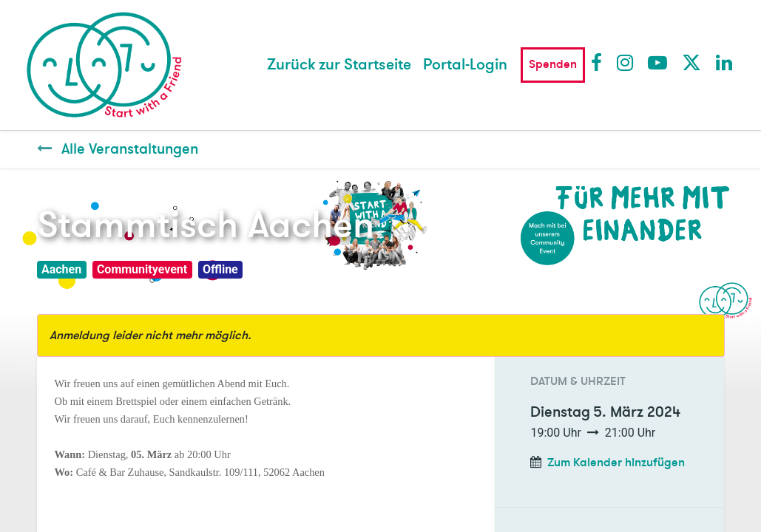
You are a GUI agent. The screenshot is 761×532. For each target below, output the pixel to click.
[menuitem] (339, 65)
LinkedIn (725, 62)
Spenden (553, 64)
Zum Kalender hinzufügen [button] (616, 463)
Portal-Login (465, 65)
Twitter (691, 62)
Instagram (626, 62)
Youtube (657, 62)
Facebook (600, 62)
